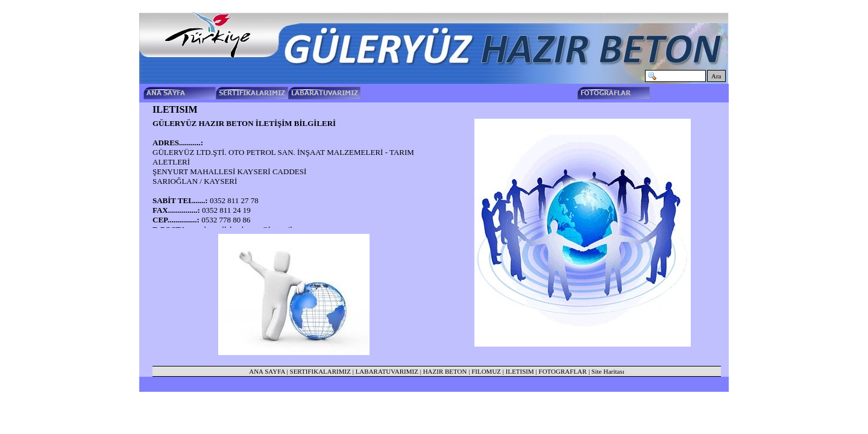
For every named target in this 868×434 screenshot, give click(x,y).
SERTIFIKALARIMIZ (320, 371)
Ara (716, 76)
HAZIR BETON (445, 371)
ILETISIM (520, 371)
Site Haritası (608, 371)
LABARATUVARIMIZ (387, 371)
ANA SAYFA (267, 371)
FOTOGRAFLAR (563, 371)
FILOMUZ (486, 371)
